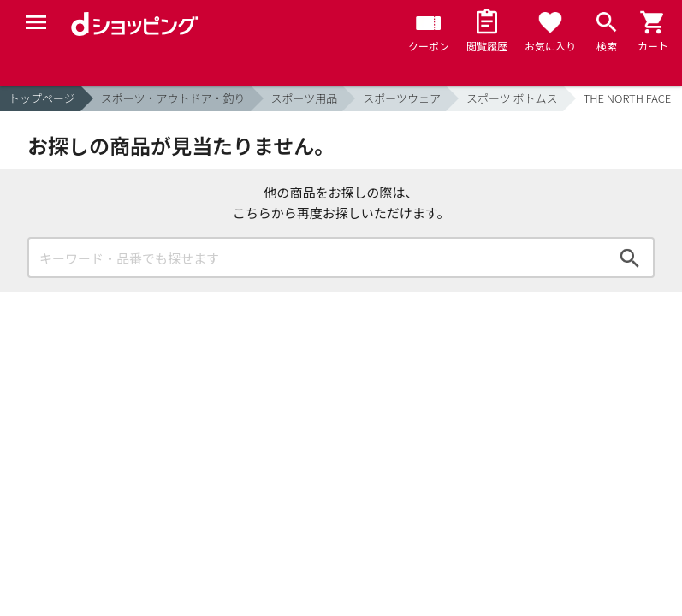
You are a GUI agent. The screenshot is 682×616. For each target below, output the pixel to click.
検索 (630, 258)
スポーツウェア (402, 98)
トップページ (42, 98)
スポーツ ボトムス (512, 98)
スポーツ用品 (305, 98)
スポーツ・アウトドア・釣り (173, 98)
